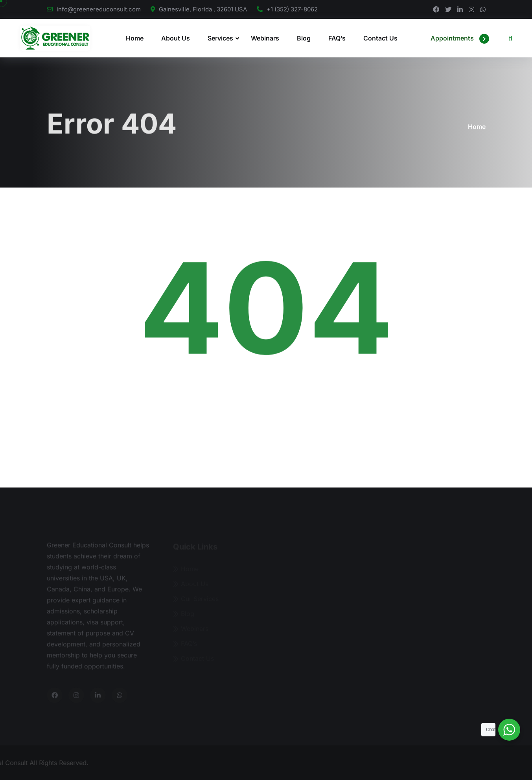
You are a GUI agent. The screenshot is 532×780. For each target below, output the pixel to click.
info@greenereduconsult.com (99, 9)
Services (220, 38)
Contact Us (380, 38)
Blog (304, 38)
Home (135, 38)
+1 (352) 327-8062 (292, 9)
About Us (176, 38)
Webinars (265, 38)
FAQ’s (337, 38)
